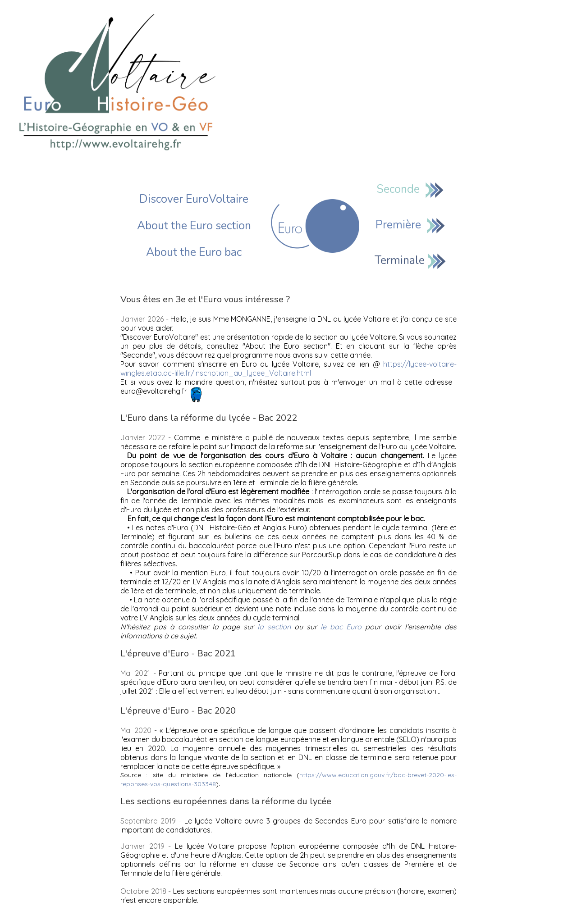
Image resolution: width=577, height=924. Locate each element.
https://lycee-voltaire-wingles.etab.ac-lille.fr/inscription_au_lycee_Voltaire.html (288, 369)
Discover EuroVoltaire (194, 199)
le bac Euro (341, 627)
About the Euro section (194, 226)
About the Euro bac (194, 252)
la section (274, 627)
